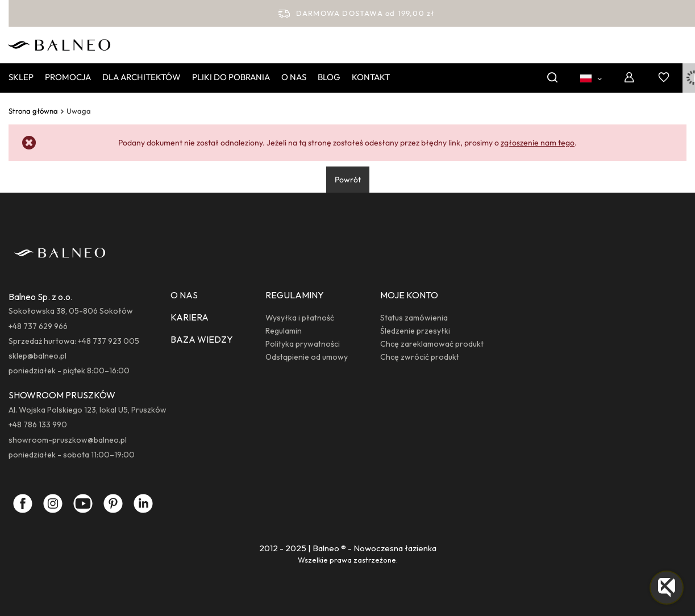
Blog (329, 77)
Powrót (348, 180)
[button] (667, 588)
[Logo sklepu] (59, 44)
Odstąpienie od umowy (307, 357)
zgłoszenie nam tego (538, 143)
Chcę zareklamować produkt (432, 344)
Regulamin (284, 331)
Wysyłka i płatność (300, 318)
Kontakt (371, 77)
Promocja (68, 77)
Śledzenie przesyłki (415, 331)
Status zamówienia (414, 318)
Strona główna (33, 111)
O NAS (184, 295)
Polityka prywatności (303, 344)
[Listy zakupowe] (664, 78)
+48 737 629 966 (38, 326)
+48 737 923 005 (109, 341)
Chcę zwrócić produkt (420, 357)
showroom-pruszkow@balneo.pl (68, 440)
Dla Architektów (142, 77)
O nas (294, 77)
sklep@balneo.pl (38, 356)
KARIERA (190, 317)
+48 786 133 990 (38, 424)
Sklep (21, 77)
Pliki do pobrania (231, 77)
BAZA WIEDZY (202, 339)
